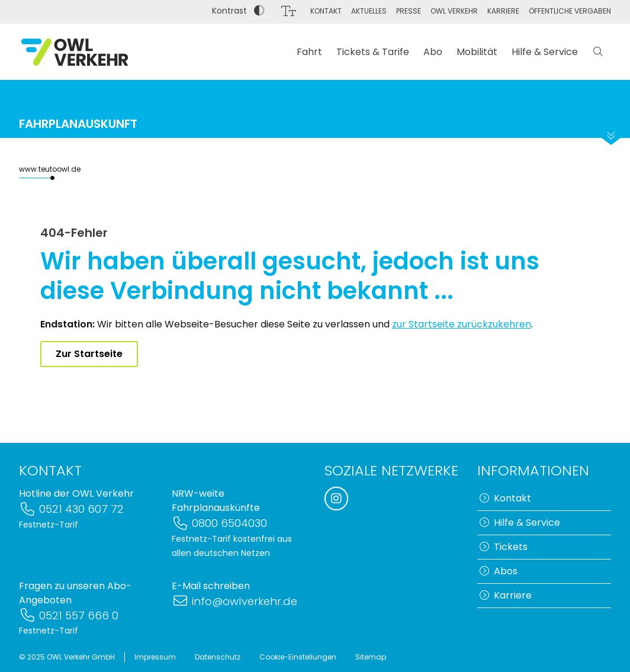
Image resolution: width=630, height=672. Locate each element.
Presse (409, 11)
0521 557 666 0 (69, 615)
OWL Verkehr (454, 11)
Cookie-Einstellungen (298, 657)
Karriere (503, 11)
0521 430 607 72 (71, 509)
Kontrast (238, 11)
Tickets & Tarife (373, 52)
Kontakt (326, 11)
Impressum (155, 657)
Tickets (504, 547)
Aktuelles (369, 11)
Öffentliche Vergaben (570, 11)
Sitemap (371, 657)
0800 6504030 (219, 523)
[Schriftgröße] (289, 11)
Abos (499, 571)
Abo (433, 52)
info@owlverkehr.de (234, 601)
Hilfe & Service (545, 52)
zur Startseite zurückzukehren (462, 324)
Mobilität (477, 52)
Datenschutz (218, 657)
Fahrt (309, 52)
